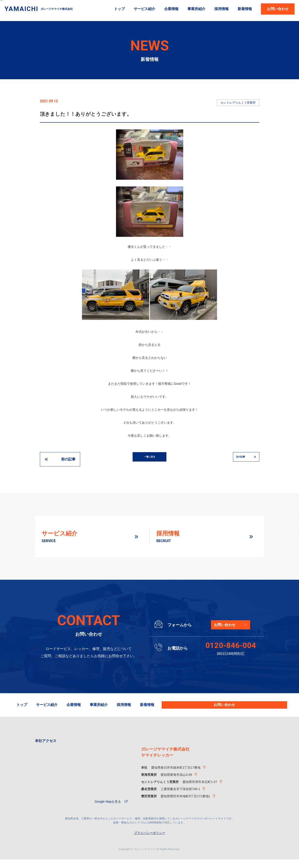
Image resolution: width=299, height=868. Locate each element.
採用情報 (222, 9)
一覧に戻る (150, 459)
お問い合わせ (278, 9)
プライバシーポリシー (150, 841)
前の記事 (68, 459)
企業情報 (171, 9)
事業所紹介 (196, 9)
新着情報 (245, 9)
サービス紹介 (144, 9)
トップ (119, 9)
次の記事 (231, 459)
